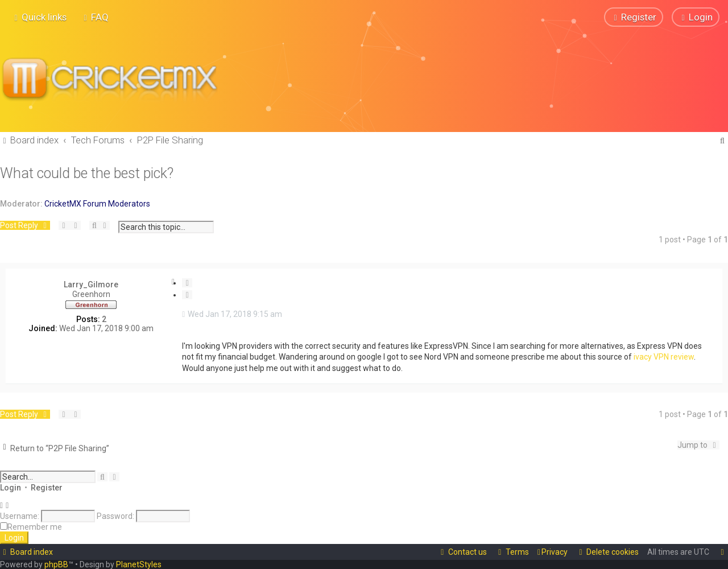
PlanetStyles (139, 564)
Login (11, 487)
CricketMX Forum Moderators (97, 203)
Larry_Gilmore (91, 284)
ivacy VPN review (664, 357)
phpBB (56, 564)
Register (47, 487)
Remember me (35, 526)
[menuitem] (95, 17)
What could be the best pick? (87, 173)
